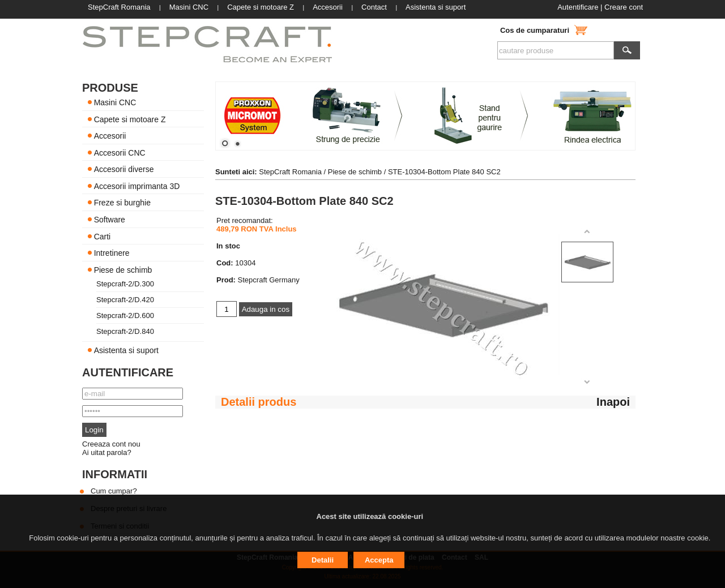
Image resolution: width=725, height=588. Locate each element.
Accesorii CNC (120, 152)
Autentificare (578, 7)
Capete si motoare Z (130, 119)
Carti (103, 236)
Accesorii (110, 136)
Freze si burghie (122, 203)
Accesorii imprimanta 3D (137, 186)
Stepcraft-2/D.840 (125, 331)
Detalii (323, 560)
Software (110, 220)
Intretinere (112, 253)
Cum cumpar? (114, 491)
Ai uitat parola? (107, 452)
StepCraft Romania (290, 172)
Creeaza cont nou (111, 444)
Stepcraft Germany (269, 280)
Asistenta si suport (126, 350)
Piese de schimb (123, 269)
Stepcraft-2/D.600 (125, 316)
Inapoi (613, 402)
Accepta (379, 560)
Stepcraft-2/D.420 (125, 300)
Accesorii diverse (124, 169)
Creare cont (624, 7)
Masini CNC (115, 102)
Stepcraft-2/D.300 (125, 284)
